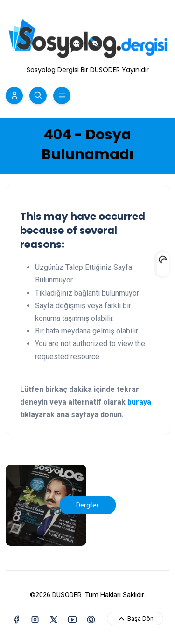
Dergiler (87, 505)
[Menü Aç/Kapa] (62, 96)
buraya (139, 402)
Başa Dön (135, 619)
